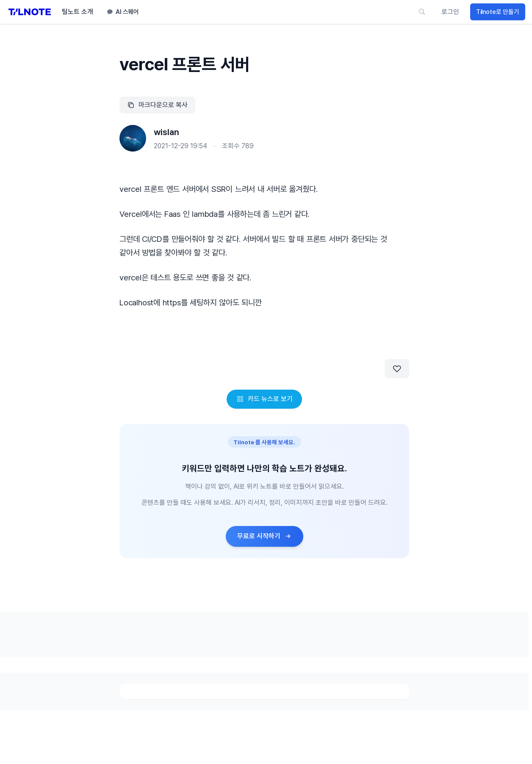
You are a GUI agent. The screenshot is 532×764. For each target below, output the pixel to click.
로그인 (450, 12)
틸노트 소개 (78, 12)
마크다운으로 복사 (157, 105)
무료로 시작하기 (265, 536)
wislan (166, 132)
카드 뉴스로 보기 (265, 399)
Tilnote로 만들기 (498, 12)
